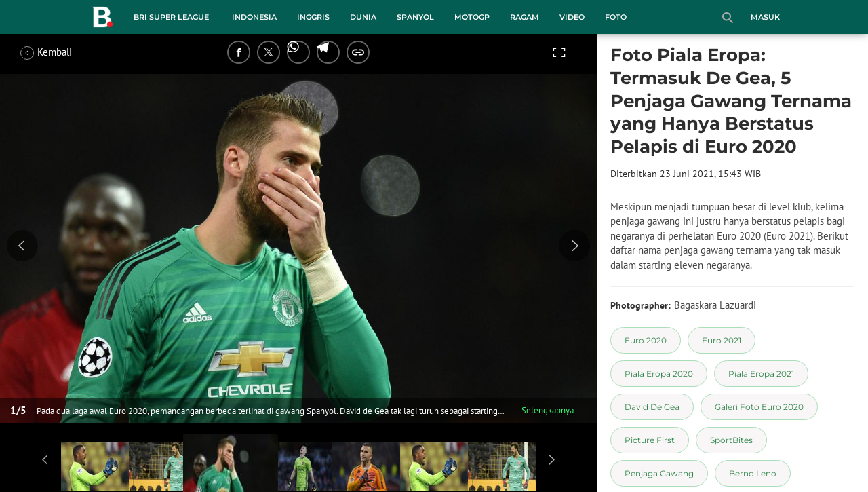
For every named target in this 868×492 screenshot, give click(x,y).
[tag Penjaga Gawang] (659, 473)
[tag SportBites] (731, 440)
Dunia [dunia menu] (363, 17)
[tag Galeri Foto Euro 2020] (759, 407)
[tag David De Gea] (652, 407)
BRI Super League (171, 17)
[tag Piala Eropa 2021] (761, 374)
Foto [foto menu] (616, 17)
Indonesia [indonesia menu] (254, 17)
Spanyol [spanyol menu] (415, 17)
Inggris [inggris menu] (313, 17)
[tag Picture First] (650, 440)
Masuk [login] (765, 17)
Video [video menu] (572, 17)
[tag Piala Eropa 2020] (659, 374)
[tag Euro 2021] (722, 340)
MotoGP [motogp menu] (472, 17)
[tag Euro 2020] (646, 340)
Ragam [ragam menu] (525, 17)
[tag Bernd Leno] (753, 473)
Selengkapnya (548, 410)
